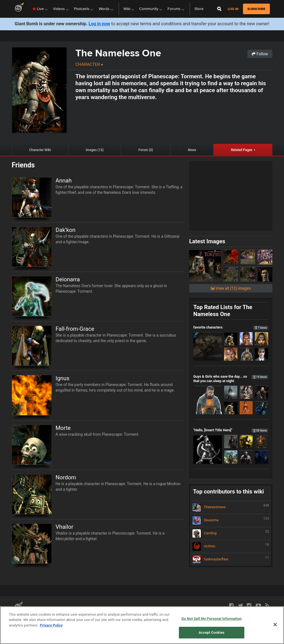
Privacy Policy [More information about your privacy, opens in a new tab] (51, 625)
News (192, 150)
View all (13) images (231, 288)
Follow (260, 54)
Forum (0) (146, 150)
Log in (233, 9)
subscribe (256, 9)
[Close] (275, 625)
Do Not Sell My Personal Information (211, 619)
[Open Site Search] (219, 9)
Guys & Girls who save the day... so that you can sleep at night (231, 379)
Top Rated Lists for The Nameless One (223, 311)
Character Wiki (40, 150)
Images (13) (95, 150)
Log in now (99, 24)
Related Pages (242, 150)
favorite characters (231, 327)
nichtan (231, 547)
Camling (231, 533)
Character (88, 64)
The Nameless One (118, 53)
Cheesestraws (231, 507)
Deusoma (231, 520)
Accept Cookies (211, 632)
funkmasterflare (231, 560)
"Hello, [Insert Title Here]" (231, 430)
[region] (142, 625)
